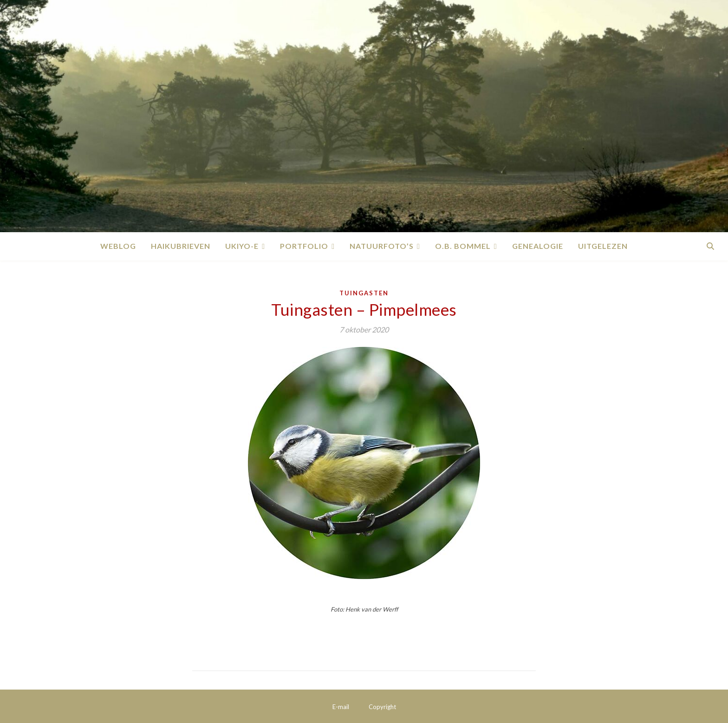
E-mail (341, 707)
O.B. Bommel (463, 246)
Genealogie (538, 246)
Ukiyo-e (242, 246)
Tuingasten (364, 293)
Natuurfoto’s (382, 246)
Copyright (382, 707)
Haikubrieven (181, 246)
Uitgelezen (603, 246)
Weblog (118, 246)
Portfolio (304, 246)
